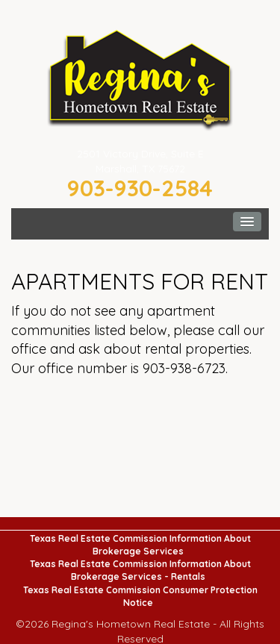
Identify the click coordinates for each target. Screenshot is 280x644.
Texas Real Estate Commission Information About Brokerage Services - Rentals (140, 570)
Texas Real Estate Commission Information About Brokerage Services (140, 545)
